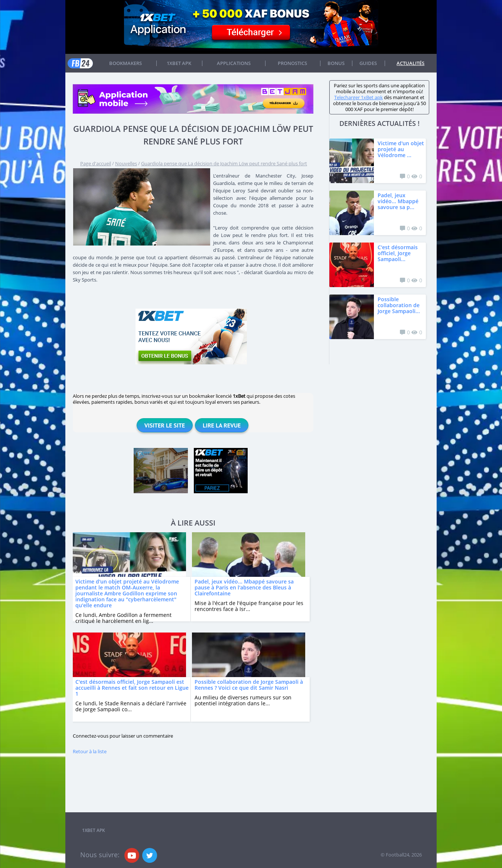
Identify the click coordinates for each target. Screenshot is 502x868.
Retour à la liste (90, 751)
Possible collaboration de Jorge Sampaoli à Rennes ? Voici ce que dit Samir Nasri (249, 685)
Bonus (336, 63)
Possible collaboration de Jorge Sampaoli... (399, 305)
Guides (368, 63)
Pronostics (292, 63)
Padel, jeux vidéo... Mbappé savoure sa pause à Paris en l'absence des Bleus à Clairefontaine (244, 587)
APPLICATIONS (234, 63)
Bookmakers (125, 63)
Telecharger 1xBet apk (358, 97)
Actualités (410, 63)
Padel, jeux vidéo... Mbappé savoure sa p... (398, 201)
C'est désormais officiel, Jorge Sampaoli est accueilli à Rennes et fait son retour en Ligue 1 (132, 688)
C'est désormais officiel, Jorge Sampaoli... (398, 253)
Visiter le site (165, 425)
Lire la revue (222, 425)
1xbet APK (179, 63)
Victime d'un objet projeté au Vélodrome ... (401, 149)
